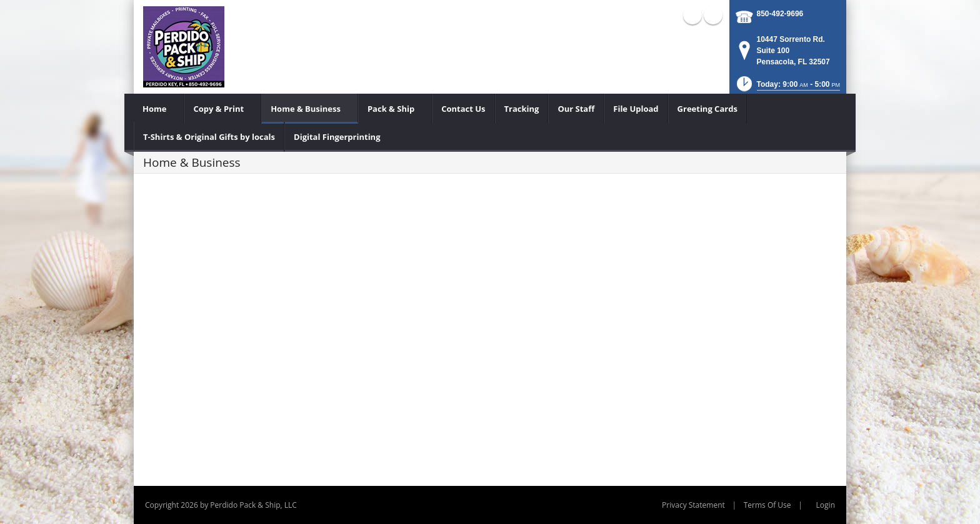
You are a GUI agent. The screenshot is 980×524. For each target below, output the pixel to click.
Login (826, 505)
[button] (787, 88)
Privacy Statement (693, 505)
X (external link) (713, 15)
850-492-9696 (780, 14)
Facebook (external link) (692, 15)
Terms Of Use (767, 505)
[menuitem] (159, 109)
